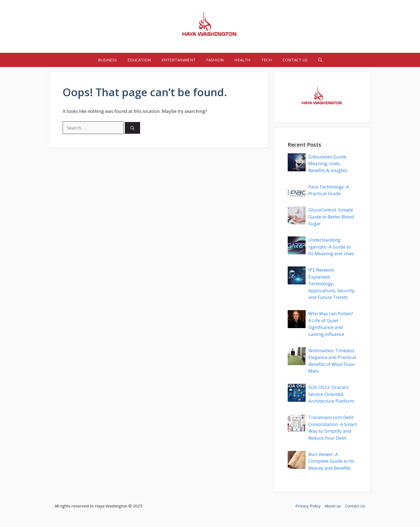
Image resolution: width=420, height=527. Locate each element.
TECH (267, 60)
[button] (320, 60)
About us (333, 506)
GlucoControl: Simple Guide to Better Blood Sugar (331, 217)
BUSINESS (107, 60)
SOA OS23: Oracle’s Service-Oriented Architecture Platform (331, 394)
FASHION (215, 60)
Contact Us (355, 506)
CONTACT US (295, 60)
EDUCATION (139, 60)
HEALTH (242, 60)
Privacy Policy (308, 506)
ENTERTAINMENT (179, 60)
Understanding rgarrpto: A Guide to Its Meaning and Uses (331, 247)
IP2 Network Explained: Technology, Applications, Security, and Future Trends (332, 283)
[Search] (132, 128)
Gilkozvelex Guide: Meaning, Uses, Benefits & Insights (328, 164)
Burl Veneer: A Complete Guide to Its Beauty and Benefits (331, 461)
